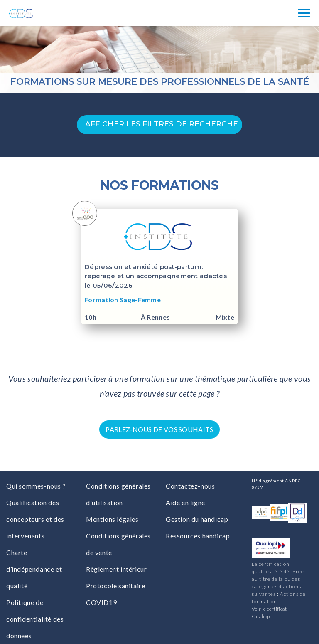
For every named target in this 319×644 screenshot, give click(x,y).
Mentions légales (112, 519)
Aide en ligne (185, 502)
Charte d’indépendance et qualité (34, 569)
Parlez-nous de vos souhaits (159, 429)
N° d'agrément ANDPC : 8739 (277, 484)
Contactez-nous (190, 486)
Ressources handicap (198, 536)
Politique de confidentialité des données (35, 619)
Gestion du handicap (197, 519)
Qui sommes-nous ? (36, 486)
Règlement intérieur (116, 569)
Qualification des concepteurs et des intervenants (35, 519)
